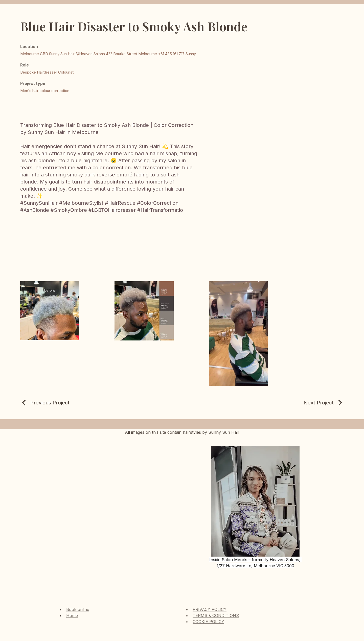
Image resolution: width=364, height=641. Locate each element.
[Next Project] (324, 403)
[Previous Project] (45, 403)
